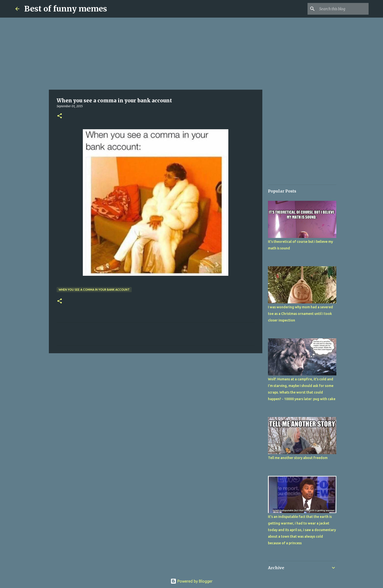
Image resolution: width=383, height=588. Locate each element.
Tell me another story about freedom (298, 458)
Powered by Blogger (191, 581)
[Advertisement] (156, 54)
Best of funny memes (66, 9)
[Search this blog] (343, 9)
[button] (60, 116)
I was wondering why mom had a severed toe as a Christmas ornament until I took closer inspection (300, 314)
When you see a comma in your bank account (94, 290)
